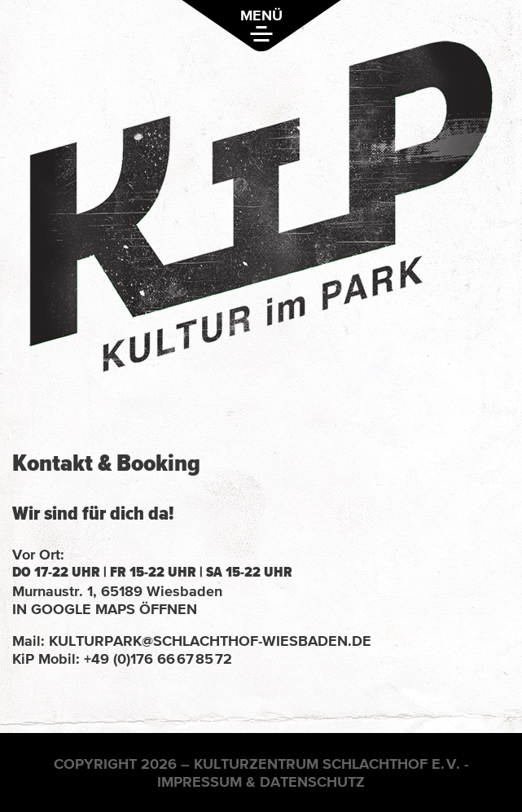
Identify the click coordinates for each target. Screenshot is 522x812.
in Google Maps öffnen (105, 609)
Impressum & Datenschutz (261, 781)
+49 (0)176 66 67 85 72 (158, 658)
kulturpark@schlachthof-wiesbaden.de (210, 641)
